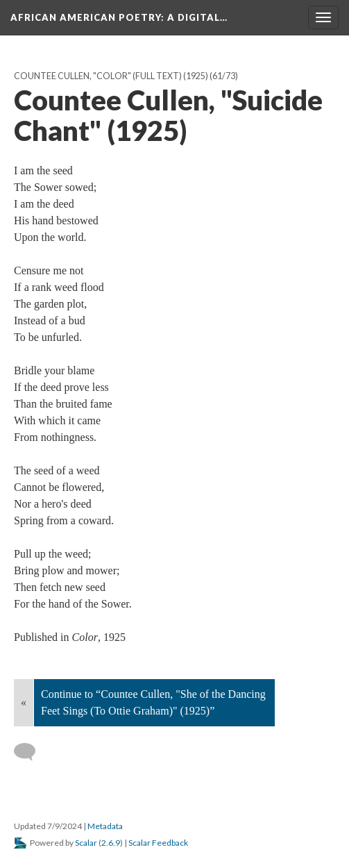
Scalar (86, 843)
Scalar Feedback (158, 843)
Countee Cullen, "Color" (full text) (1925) (111, 76)
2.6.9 (111, 843)
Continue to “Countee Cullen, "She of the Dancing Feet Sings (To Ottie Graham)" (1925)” (153, 702)
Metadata (105, 826)
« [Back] (24, 702)
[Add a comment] (31, 752)
